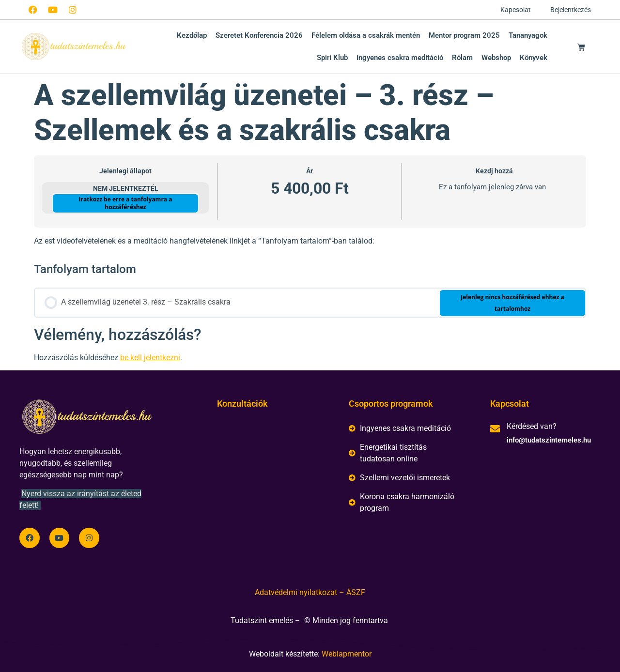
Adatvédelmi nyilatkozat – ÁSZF (310, 592)
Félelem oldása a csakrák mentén (366, 35)
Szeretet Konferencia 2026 (259, 35)
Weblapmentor (347, 654)
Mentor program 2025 (464, 35)
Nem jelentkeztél (126, 188)
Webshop (496, 58)
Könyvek (534, 58)
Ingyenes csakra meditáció (400, 58)
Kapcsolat (516, 10)
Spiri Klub (332, 58)
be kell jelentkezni (150, 358)
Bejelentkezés (571, 10)
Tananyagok (528, 35)
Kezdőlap (192, 35)
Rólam (462, 58)
